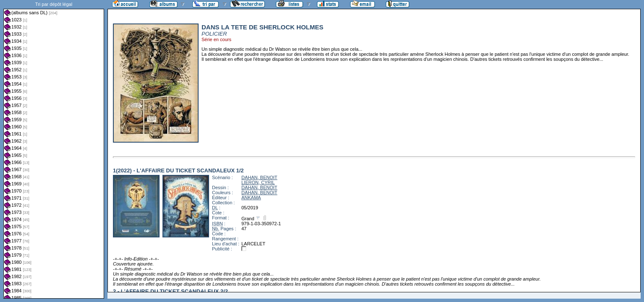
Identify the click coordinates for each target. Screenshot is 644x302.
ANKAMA (251, 198)
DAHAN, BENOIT (259, 177)
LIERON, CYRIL (258, 182)
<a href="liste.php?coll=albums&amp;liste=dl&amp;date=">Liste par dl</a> (54, 149)
